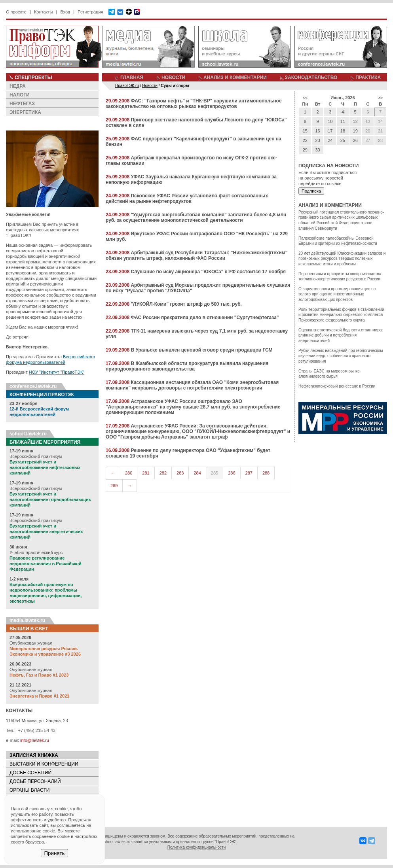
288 (266, 473)
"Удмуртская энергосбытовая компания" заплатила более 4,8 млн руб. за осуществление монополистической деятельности (196, 217)
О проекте (16, 12)
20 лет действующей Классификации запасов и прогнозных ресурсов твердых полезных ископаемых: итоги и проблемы (342, 259)
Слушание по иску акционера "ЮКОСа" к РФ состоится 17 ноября (208, 272)
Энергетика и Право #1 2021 (39, 696)
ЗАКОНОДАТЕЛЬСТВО (311, 78)
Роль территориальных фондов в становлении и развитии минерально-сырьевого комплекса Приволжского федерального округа (341, 315)
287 (249, 473)
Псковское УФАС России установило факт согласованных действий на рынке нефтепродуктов (187, 199)
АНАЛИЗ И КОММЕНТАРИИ (235, 78)
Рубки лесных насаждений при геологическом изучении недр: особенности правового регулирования (341, 356)
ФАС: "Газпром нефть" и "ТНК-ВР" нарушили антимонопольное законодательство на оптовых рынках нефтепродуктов (194, 104)
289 (114, 486)
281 (146, 473)
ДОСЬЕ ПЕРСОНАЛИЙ (35, 781)
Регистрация (90, 12)
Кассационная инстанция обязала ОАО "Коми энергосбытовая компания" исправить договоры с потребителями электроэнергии (192, 385)
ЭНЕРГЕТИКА (25, 112)
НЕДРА (18, 86)
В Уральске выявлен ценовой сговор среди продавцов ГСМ (201, 350)
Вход (65, 12)
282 (163, 473)
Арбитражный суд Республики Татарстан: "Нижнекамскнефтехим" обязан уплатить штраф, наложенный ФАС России (196, 255)
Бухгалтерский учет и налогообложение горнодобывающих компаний (50, 499)
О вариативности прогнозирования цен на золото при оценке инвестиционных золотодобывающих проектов (337, 294)
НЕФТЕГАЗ (22, 104)
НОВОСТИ (173, 78)
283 (180, 473)
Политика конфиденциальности (197, 847)
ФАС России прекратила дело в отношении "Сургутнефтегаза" (205, 318)
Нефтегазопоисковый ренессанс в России (337, 386)
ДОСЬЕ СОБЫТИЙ (30, 773)
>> (381, 98)
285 (215, 473)
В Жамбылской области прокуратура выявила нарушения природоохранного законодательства (187, 366)
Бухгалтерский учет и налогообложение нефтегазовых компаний (45, 467)
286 (232, 473)
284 (197, 473)
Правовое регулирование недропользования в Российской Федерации (46, 564)
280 (129, 473)
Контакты (44, 12)
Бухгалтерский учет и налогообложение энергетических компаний (46, 531)
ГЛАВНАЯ (132, 78)
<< (305, 98)
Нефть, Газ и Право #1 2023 (39, 675)
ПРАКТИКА (368, 78)
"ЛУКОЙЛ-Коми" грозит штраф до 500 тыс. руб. (186, 304)
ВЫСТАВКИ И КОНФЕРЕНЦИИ (44, 764)
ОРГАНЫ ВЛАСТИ (29, 790)
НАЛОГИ (20, 95)
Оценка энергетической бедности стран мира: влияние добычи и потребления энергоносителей (341, 335)
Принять (54, 853)
